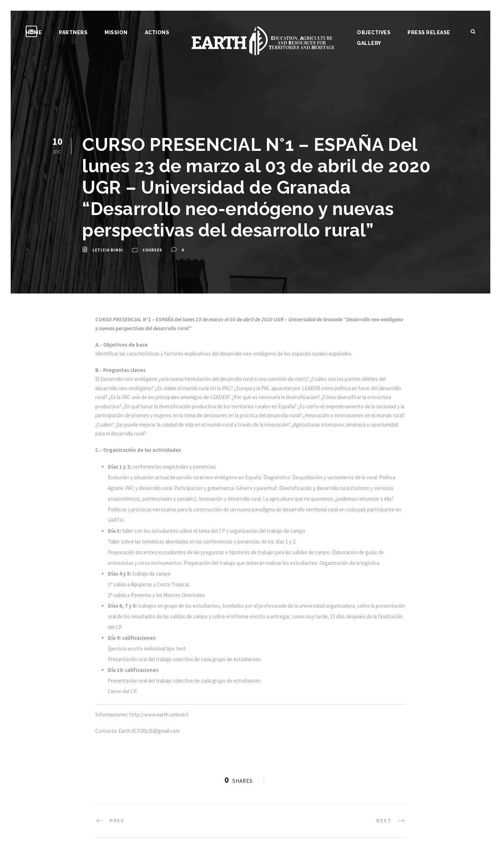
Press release (429, 32)
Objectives (374, 32)
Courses (152, 250)
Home (34, 32)
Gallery (369, 43)
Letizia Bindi (108, 250)
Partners (73, 32)
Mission (116, 32)
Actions (157, 32)
